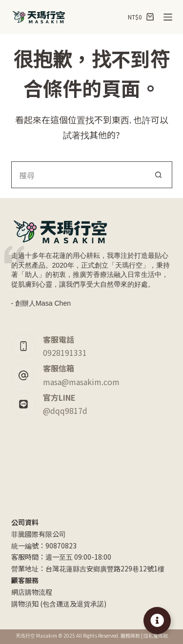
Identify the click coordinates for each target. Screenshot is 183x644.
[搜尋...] (78, 175)
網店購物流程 (32, 592)
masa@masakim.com (81, 382)
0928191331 (65, 352)
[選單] (168, 17)
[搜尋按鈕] (159, 175)
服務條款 (130, 635)
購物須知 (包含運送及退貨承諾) (59, 604)
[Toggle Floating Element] (157, 621)
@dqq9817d (65, 410)
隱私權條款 (156, 635)
